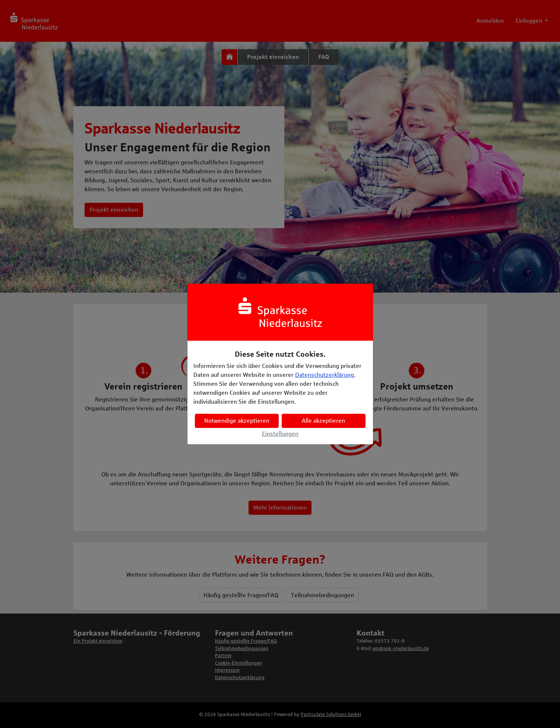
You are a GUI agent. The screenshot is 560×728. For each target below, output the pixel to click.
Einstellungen (280, 434)
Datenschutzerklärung (325, 375)
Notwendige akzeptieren (237, 421)
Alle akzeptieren (323, 421)
